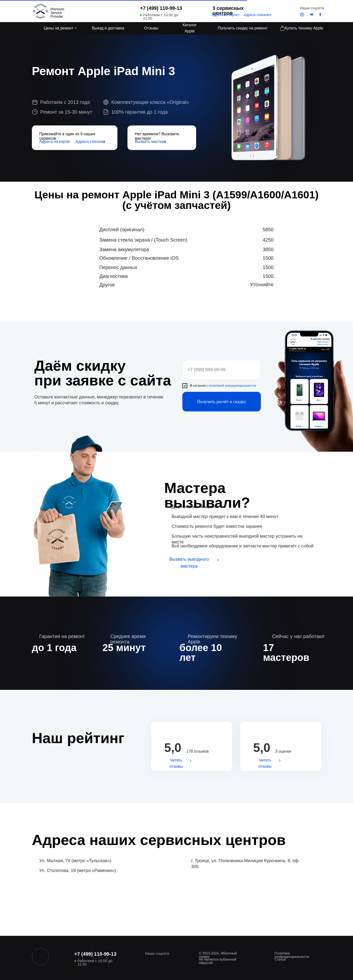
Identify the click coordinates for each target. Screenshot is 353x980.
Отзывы (151, 28)
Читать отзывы (176, 763)
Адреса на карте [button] (225, 15)
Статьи (280, 959)
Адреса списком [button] (257, 15)
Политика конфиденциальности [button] (292, 955)
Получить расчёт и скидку (222, 402)
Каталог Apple (189, 28)
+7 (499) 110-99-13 (161, 8)
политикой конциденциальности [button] (232, 386)
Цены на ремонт (59, 28)
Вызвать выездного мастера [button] (189, 563)
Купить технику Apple (304, 28)
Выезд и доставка (108, 28)
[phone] (222, 370)
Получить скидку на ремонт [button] (243, 28)
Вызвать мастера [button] (151, 142)
